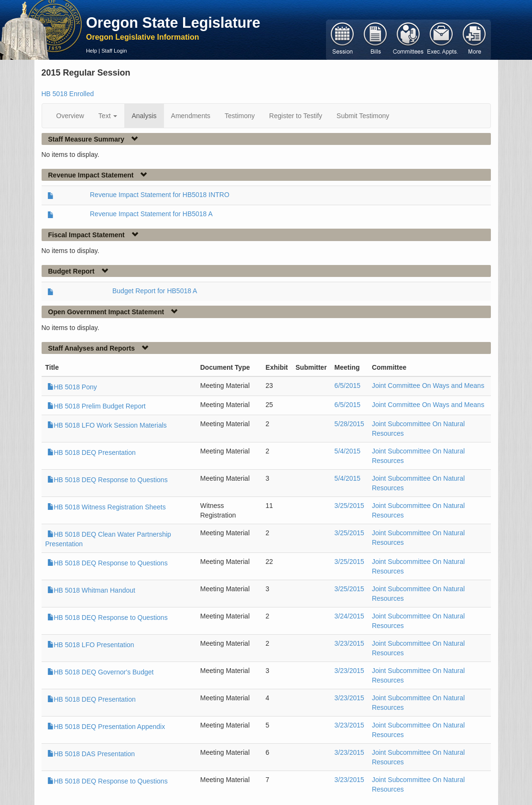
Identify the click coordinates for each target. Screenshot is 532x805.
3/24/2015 (349, 616)
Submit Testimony (363, 116)
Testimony (240, 116)
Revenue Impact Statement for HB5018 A (151, 214)
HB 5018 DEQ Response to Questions (108, 480)
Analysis (144, 116)
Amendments (191, 116)
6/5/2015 (348, 386)
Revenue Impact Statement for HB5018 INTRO (160, 195)
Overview (70, 116)
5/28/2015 (349, 424)
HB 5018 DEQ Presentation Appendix (106, 727)
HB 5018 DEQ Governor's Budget (101, 672)
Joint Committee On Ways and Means (428, 386)
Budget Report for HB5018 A (155, 291)
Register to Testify (296, 116)
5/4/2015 (348, 451)
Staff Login (114, 51)
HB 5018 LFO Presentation (91, 645)
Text (108, 116)
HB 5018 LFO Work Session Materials (107, 425)
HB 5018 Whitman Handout (91, 590)
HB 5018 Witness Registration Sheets (107, 507)
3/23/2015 (349, 643)
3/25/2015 (349, 506)
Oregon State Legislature (173, 22)
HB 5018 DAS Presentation (91, 754)
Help (92, 51)
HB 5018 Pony (72, 387)
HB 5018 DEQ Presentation (92, 452)
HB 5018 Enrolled (68, 94)
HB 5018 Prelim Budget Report (97, 406)
